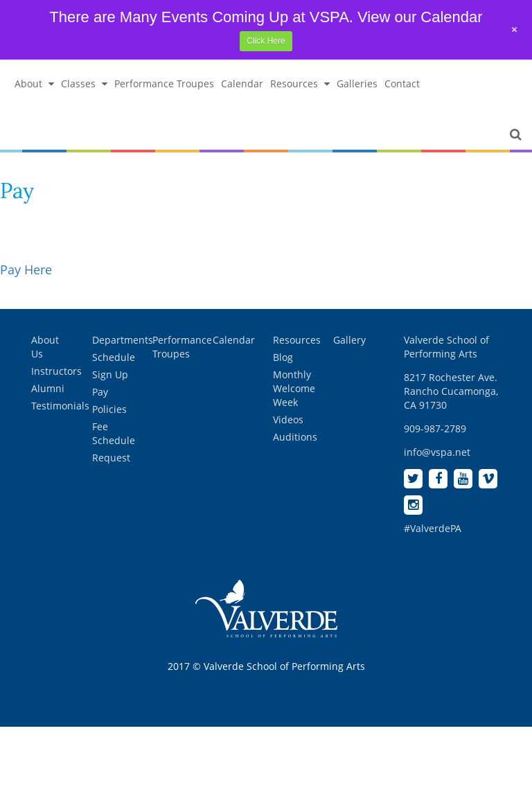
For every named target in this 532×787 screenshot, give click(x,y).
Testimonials (60, 406)
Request (111, 458)
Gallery (349, 340)
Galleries (357, 83)
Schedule (114, 357)
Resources (300, 83)
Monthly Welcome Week (294, 388)
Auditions (295, 437)
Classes (84, 83)
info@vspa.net (437, 452)
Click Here (266, 41)
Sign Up (110, 374)
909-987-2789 (435, 428)
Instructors (56, 371)
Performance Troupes (164, 83)
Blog (283, 357)
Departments (123, 340)
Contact (402, 83)
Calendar (242, 83)
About (34, 83)
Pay (100, 392)
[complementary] (432, 711)
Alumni (48, 388)
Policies (109, 409)
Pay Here (26, 269)
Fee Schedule (114, 433)
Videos (288, 419)
